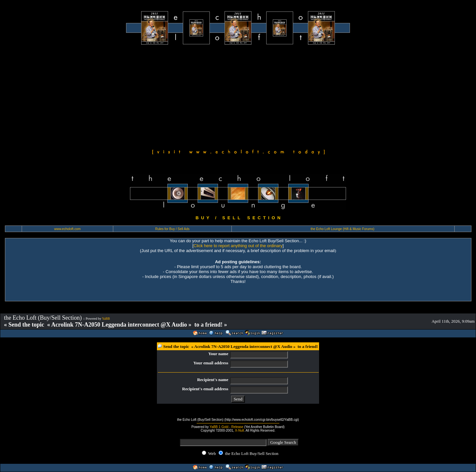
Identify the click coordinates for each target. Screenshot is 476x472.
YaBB (106, 319)
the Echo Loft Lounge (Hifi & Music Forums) (342, 229)
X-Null (239, 430)
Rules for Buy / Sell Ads (173, 229)
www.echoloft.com (67, 229)
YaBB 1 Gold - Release (226, 427)
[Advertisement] (238, 96)
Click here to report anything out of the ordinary (238, 246)
